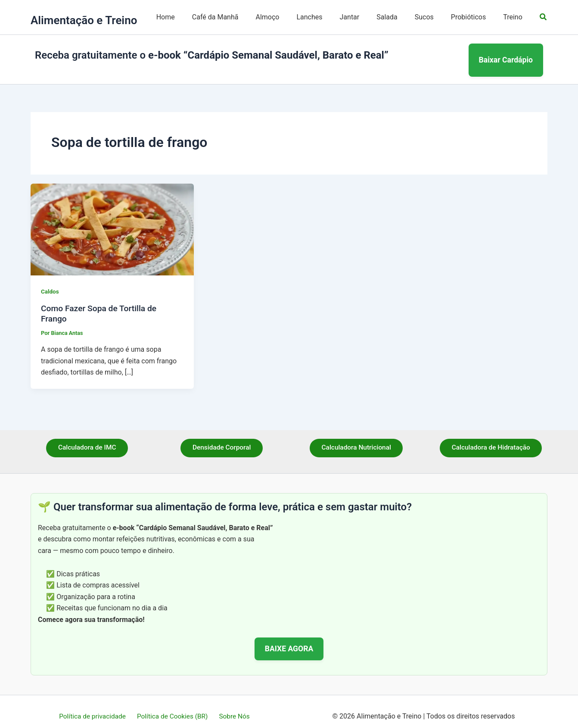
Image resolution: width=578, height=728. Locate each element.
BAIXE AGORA (289, 638)
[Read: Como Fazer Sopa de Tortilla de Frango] (112, 219)
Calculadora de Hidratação (491, 438)
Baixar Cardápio (506, 55)
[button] (544, 17)
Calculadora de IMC (87, 438)
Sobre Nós (233, 706)
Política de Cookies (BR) (173, 706)
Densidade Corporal (222, 438)
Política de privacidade (95, 706)
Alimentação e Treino (84, 20)
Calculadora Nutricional (356, 438)
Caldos (50, 281)
